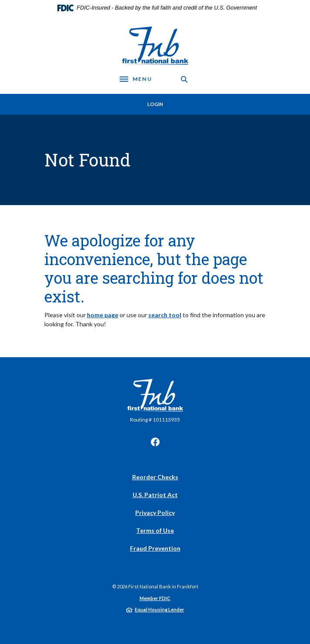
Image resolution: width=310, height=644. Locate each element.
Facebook (155, 442)
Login (155, 104)
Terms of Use (155, 530)
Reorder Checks (155, 477)
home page (103, 315)
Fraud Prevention (155, 548)
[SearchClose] (184, 79)
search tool (165, 315)
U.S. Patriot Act (155, 495)
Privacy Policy (155, 513)
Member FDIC (155, 598)
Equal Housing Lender (160, 609)
